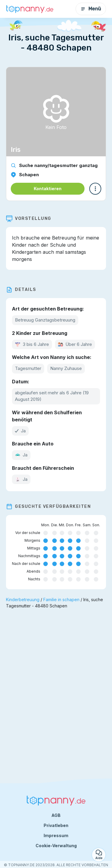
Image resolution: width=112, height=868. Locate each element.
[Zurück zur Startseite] (30, 9)
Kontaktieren (48, 189)
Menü (91, 9)
